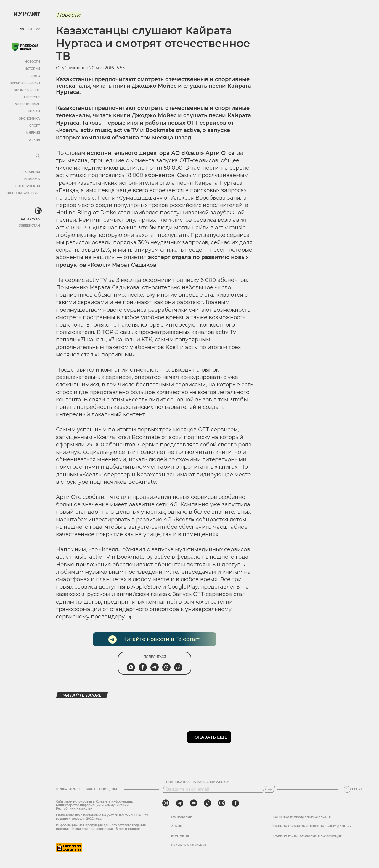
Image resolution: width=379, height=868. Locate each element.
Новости (32, 62)
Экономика (29, 119)
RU (21, 30)
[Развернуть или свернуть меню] (38, 156)
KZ (38, 30)
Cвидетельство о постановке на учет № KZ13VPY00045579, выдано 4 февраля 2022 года (102, 817)
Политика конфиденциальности (301, 817)
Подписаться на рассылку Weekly (197, 782)
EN (30, 30)
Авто (36, 76)
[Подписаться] (270, 789)
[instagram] (166, 803)
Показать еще (209, 737)
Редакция (31, 172)
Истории (32, 69)
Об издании (182, 817)
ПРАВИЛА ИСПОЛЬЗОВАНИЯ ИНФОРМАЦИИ (307, 836)
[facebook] (235, 803)
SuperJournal (28, 104)
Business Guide (27, 90)
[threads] (221, 803)
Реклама (32, 179)
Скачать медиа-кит (189, 846)
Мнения (33, 133)
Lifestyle (32, 97)
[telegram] (180, 803)
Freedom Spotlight (23, 193)
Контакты (180, 836)
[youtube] (194, 803)
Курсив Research (25, 83)
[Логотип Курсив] (27, 14)
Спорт (35, 126)
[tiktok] (208, 803)
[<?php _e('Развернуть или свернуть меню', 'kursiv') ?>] (38, 211)
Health (34, 111)
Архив (34, 140)
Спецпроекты (28, 186)
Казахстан (30, 219)
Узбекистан (29, 226)
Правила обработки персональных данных (311, 827)
